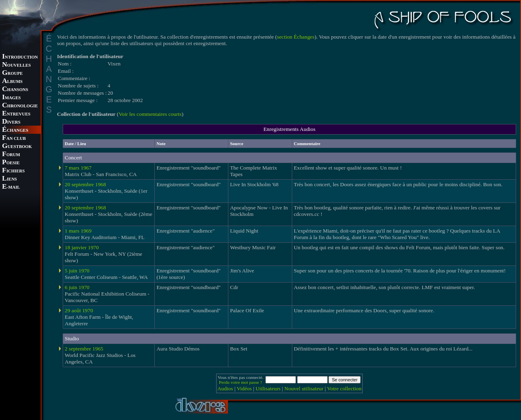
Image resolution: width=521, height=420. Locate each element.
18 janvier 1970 (82, 247)
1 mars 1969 (78, 231)
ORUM (11, 155)
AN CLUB (14, 138)
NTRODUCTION (20, 57)
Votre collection (345, 388)
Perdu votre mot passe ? (241, 382)
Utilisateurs (268, 388)
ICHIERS (13, 171)
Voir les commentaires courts (150, 114)
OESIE (11, 163)
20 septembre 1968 (85, 184)
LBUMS (12, 82)
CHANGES (15, 130)
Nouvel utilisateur (304, 388)
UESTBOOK (17, 147)
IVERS (11, 122)
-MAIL (11, 187)
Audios (225, 388)
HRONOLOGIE (20, 106)
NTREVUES (16, 114)
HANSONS (15, 90)
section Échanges (296, 37)
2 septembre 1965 (84, 349)
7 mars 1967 (78, 168)
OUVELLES (16, 65)
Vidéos (244, 388)
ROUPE (12, 73)
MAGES (11, 98)
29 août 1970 (79, 310)
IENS (9, 179)
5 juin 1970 (77, 271)
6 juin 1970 (77, 287)
